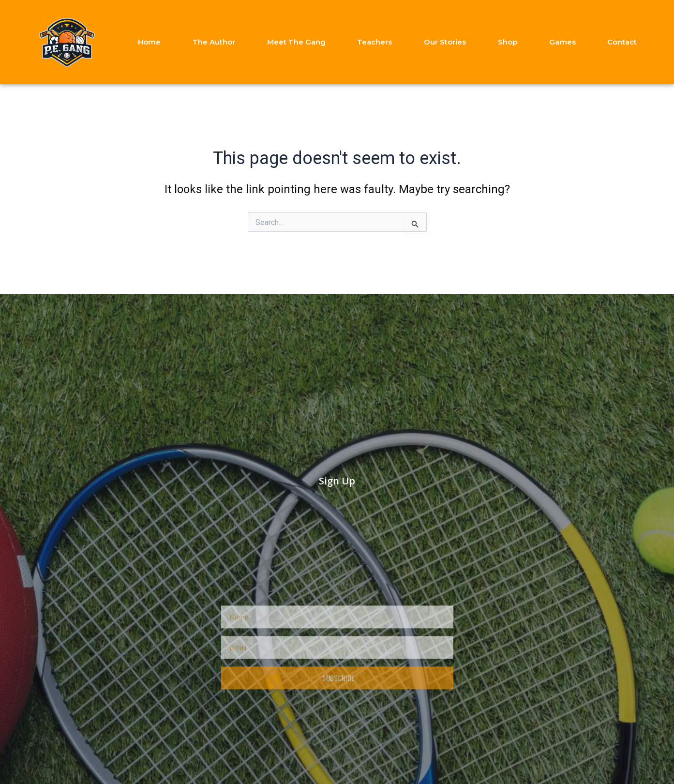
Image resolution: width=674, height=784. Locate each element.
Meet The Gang (296, 42)
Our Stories (445, 42)
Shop (508, 42)
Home (149, 42)
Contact (622, 42)
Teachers (374, 42)
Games (562, 42)
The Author (214, 42)
